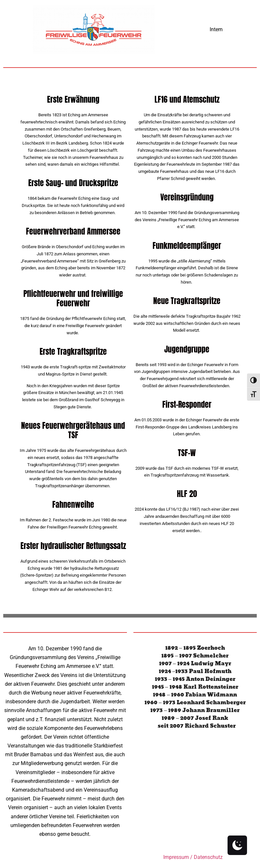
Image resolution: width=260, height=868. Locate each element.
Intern (216, 29)
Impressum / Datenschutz (193, 857)
